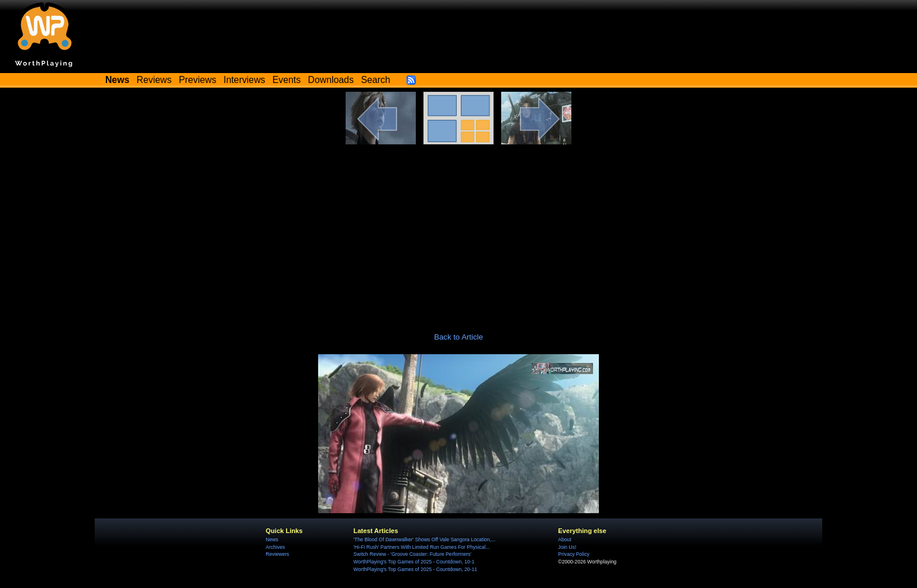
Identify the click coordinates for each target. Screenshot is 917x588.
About (564, 539)
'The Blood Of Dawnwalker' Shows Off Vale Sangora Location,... (424, 539)
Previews (198, 80)
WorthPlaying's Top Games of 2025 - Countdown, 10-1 (414, 562)
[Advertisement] (458, 232)
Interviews (244, 80)
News (272, 539)
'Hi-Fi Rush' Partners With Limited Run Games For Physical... (421, 547)
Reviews (154, 80)
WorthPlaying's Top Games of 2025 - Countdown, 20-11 (415, 569)
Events (287, 80)
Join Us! (567, 547)
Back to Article (458, 337)
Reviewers (277, 554)
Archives (275, 547)
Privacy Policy (573, 554)
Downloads (331, 80)
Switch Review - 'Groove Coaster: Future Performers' (412, 554)
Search (375, 80)
